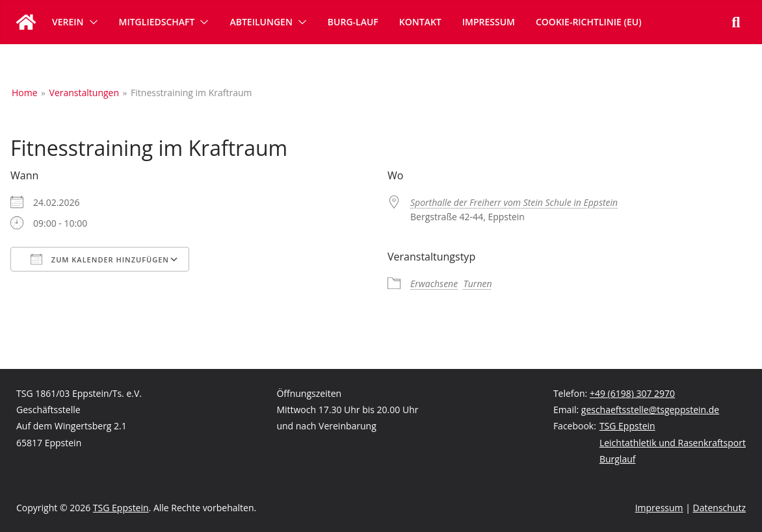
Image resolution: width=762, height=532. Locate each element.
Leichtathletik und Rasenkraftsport (673, 443)
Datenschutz (719, 508)
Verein (68, 22)
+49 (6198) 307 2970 (632, 393)
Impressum (489, 22)
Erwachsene (434, 284)
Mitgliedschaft (157, 22)
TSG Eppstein (627, 426)
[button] (91, 22)
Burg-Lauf (353, 22)
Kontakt (420, 22)
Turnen (478, 284)
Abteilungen (261, 22)
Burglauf (618, 459)
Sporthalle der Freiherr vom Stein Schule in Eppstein (514, 202)
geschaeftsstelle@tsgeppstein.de (650, 410)
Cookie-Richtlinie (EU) (589, 22)
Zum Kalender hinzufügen (100, 259)
